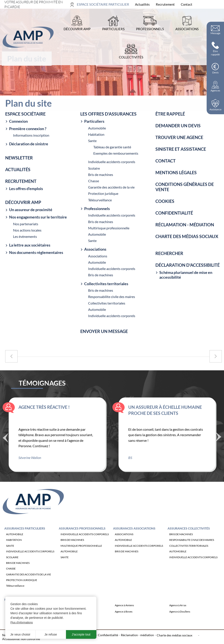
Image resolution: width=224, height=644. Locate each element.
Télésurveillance (100, 200)
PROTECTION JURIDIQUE (22, 584)
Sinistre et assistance (181, 149)
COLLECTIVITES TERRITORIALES (189, 550)
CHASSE (11, 573)
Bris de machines (101, 175)
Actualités (18, 169)
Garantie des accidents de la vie (111, 187)
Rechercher (169, 253)
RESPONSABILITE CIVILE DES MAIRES (192, 544)
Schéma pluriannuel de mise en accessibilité (186, 275)
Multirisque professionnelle (109, 228)
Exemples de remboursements (116, 153)
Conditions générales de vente (185, 187)
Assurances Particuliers (25, 532)
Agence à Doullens (180, 616)
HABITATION (14, 544)
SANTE (10, 550)
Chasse (94, 181)
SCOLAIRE (12, 561)
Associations (95, 249)
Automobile (97, 128)
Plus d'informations (22, 622)
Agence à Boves (124, 616)
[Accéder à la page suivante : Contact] (216, 356)
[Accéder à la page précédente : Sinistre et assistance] (11, 356)
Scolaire (94, 168)
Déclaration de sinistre (29, 144)
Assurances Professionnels (82, 532)
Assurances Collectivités (189, 532)
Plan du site (48, 639)
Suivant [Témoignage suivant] (219, 440)
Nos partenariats (26, 224)
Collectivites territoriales (106, 284)
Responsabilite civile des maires (112, 297)
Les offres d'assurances (108, 114)
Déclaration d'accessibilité (188, 265)
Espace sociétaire (25, 114)
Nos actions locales (27, 230)
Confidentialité (174, 213)
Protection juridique (103, 193)
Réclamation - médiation (185, 225)
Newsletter (19, 158)
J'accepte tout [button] (81, 634)
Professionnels (97, 209)
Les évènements (25, 236)
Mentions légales (176, 172)
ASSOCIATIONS (124, 538)
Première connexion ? (28, 129)
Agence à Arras (178, 610)
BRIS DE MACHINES (18, 567)
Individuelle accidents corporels (112, 162)
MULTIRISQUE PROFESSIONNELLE (81, 550)
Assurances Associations (134, 532)
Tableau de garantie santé (112, 147)
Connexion (18, 121)
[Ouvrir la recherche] (217, 5)
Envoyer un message (104, 331)
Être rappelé (170, 114)
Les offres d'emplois (26, 189)
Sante (92, 141)
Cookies (165, 201)
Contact (166, 161)
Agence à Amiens (124, 610)
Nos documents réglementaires (36, 252)
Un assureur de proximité (31, 210)
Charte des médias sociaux (187, 236)
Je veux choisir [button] (20, 634)
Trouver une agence (179, 137)
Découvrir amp (23, 202)
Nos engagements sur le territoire (38, 217)
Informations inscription (31, 135)
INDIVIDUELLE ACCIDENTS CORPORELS (30, 555)
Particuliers (94, 121)
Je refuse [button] (51, 634)
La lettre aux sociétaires (30, 245)
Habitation (96, 134)
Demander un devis (178, 126)
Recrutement (21, 181)
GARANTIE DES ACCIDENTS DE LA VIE (29, 579)
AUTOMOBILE (15, 538)
